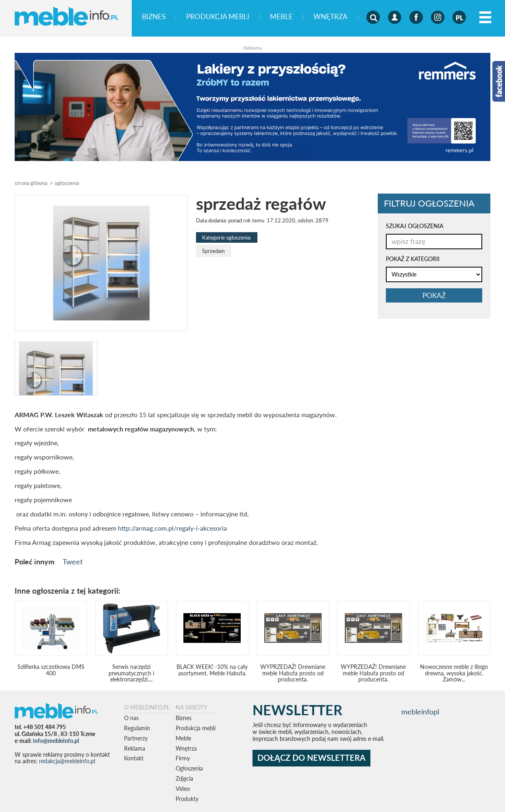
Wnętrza (331, 17)
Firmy (183, 758)
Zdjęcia (184, 778)
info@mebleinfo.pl (56, 741)
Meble (281, 17)
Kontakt (134, 758)
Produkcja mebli (218, 17)
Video (183, 789)
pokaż (434, 295)
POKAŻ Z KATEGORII (413, 259)
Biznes (154, 17)
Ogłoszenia (189, 768)
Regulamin (137, 728)
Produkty (187, 799)
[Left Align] (485, 18)
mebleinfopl (420, 712)
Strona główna (31, 183)
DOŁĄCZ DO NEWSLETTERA (311, 758)
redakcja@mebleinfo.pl (67, 761)
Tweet (73, 562)
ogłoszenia (67, 183)
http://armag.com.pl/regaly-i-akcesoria (172, 528)
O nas (131, 718)
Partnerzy (136, 738)
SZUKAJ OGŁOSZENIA (415, 226)
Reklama (135, 748)
